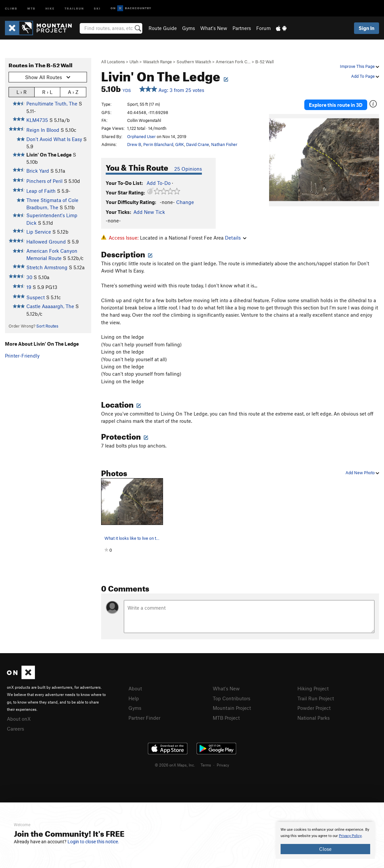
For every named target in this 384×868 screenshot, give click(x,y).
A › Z (73, 92)
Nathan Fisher (224, 144)
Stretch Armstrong (47, 267)
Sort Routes (47, 326)
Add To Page (365, 76)
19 (29, 287)
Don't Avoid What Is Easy (54, 139)
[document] (325, 840)
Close (325, 849)
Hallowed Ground (46, 242)
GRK (180, 144)
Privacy (223, 765)
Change (185, 202)
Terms (206, 765)
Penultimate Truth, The (52, 103)
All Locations (113, 62)
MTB (31, 8)
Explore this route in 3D (336, 105)
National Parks (314, 718)
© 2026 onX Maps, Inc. (175, 765)
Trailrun (74, 8)
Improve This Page (359, 66)
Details (236, 238)
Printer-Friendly (22, 356)
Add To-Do (159, 183)
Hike (50, 8)
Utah (134, 62)
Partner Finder (144, 718)
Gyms (189, 28)
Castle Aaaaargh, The (50, 306)
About (135, 688)
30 (29, 277)
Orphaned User (141, 136)
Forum (263, 28)
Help (134, 698)
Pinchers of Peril (44, 181)
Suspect (36, 297)
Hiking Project (313, 688)
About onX (19, 719)
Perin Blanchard (158, 144)
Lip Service (39, 232)
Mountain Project (232, 708)
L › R (22, 92)
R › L (47, 92)
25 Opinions (188, 169)
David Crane (198, 144)
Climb (11, 8)
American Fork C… (233, 62)
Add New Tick (149, 212)
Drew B (134, 144)
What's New (214, 28)
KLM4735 (37, 120)
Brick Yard (38, 171)
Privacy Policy (350, 836)
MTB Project (226, 718)
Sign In (367, 28)
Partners (242, 28)
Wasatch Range (157, 62)
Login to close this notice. (93, 842)
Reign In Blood (43, 130)
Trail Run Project (316, 698)
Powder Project (314, 708)
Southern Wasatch (194, 62)
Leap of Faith (41, 191)
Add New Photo (362, 473)
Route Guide (163, 28)
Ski (97, 8)
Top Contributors (232, 698)
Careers (15, 729)
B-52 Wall (264, 62)
